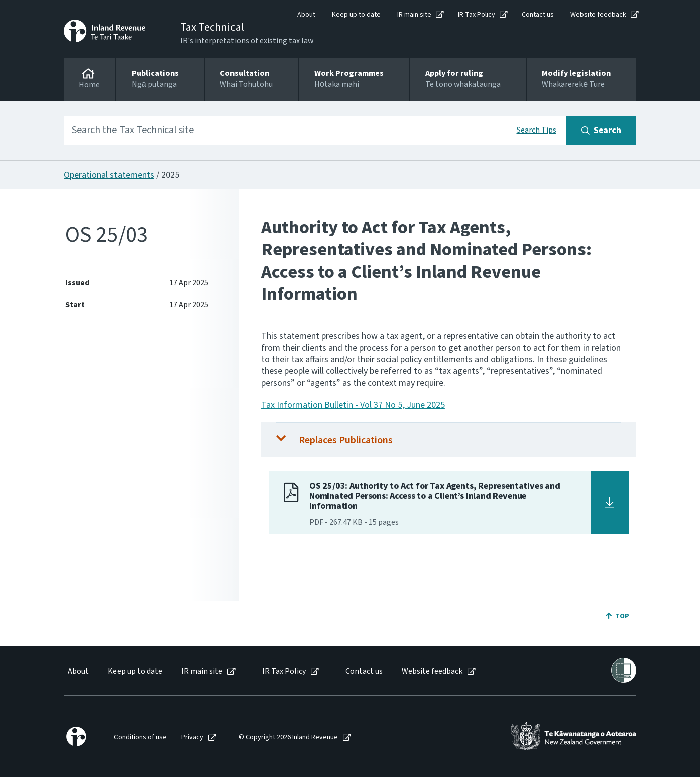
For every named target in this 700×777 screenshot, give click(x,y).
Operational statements (109, 175)
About (306, 15)
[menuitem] (78, 671)
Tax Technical (212, 27)
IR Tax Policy (477, 15)
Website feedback (598, 15)
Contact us (538, 15)
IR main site (414, 15)
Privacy (192, 738)
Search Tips (537, 130)
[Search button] (601, 131)
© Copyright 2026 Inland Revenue (288, 738)
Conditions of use (140, 738)
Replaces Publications (346, 440)
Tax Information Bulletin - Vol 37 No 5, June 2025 (353, 405)
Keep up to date (356, 15)
